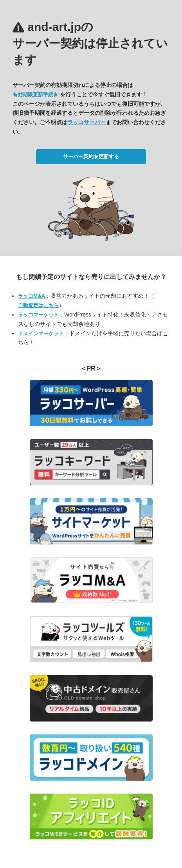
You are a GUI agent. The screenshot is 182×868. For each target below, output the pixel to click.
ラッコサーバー (86, 122)
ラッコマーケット (38, 315)
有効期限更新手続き (35, 95)
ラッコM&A (32, 296)
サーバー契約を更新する (91, 156)
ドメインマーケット (41, 334)
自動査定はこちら (38, 305)
